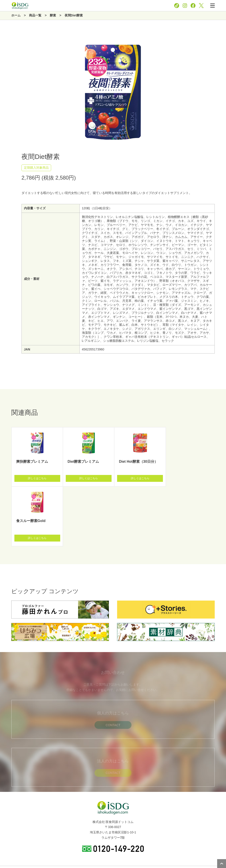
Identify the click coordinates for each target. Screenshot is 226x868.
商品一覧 (8, 821)
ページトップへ (222, 864)
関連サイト (10, 841)
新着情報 (8, 831)
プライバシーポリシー (103, 852)
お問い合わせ (128, 852)
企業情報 (8, 811)
